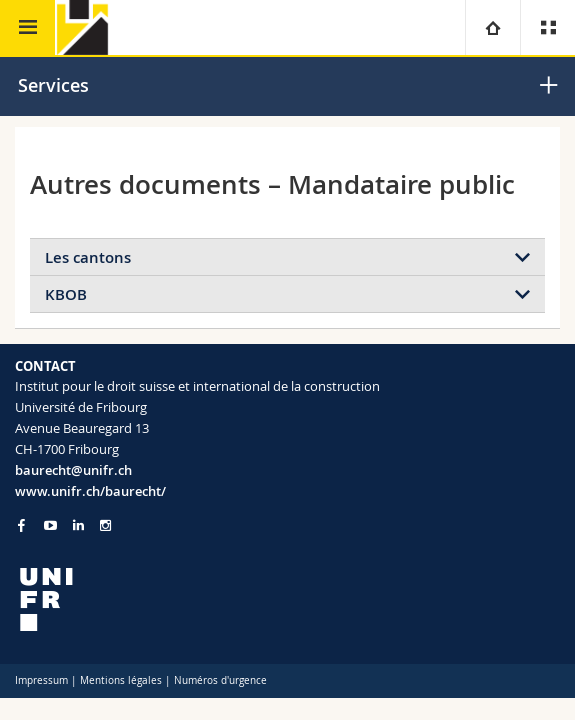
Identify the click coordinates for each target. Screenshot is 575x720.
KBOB (66, 294)
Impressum (41, 680)
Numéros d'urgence (220, 680)
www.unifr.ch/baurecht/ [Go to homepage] (90, 491)
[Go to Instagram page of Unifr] (105, 525)
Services (53, 85)
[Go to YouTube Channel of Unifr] (50, 525)
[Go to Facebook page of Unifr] (21, 525)
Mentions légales (121, 680)
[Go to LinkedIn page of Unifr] (78, 525)
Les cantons (88, 257)
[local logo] (287, 599)
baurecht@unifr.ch (73, 470)
